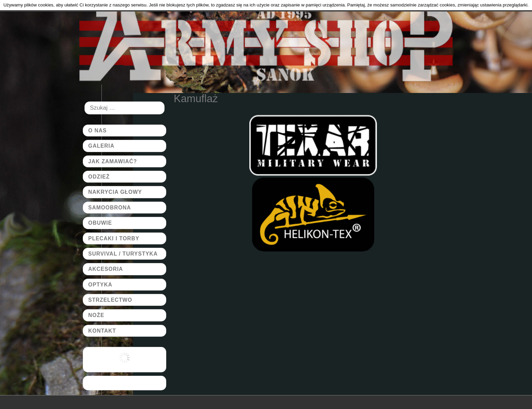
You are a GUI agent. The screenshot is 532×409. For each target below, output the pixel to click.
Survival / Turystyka (123, 254)
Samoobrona (110, 208)
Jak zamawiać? (113, 161)
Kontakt (102, 331)
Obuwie (100, 223)
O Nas (97, 131)
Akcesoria (106, 269)
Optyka (100, 285)
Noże (96, 315)
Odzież (99, 177)
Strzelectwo (110, 300)
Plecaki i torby (114, 238)
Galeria (101, 146)
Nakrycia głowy (115, 192)
